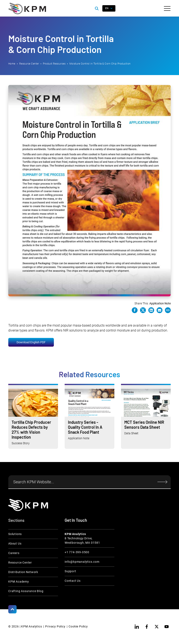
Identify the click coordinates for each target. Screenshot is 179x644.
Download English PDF (31, 342)
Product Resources (54, 64)
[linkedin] (137, 627)
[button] (167, 8)
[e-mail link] (160, 310)
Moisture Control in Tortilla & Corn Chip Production (100, 64)
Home (12, 64)
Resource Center (29, 64)
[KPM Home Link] (28, 505)
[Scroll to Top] (12, 609)
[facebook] (147, 627)
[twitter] (157, 627)
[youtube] (167, 627)
